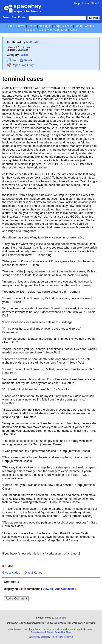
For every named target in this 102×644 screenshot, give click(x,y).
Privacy (71, 629)
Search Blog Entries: (15, 17)
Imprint (80, 629)
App (56, 30)
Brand (39, 629)
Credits (48, 629)
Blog (57, 26)
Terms (63, 629)
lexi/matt (32, 42)
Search (93, 18)
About (73, 30)
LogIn (85, 3)
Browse (21, 26)
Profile (26, 60)
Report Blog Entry (20, 65)
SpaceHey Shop (63, 632)
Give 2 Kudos (33, 573)
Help (77, 3)
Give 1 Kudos (11, 573)
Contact (89, 629)
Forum (79, 26)
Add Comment (65, 589)
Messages (45, 26)
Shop (64, 30)
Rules (26, 629)
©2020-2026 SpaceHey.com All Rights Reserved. (51, 637)
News (18, 629)
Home (10, 26)
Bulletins (67, 26)
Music (24, 55)
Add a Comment (16, 598)
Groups (89, 26)
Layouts (30, 30)
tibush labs (60, 618)
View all (48, 589)
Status (50, 632)
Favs (40, 30)
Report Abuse (38, 632)
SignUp (96, 3)
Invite (48, 30)
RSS (55, 629)
